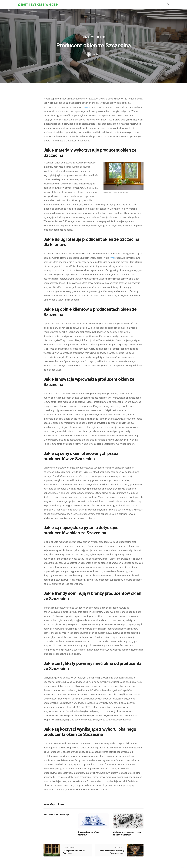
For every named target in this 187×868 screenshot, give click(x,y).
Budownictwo (88, 37)
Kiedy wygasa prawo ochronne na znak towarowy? (127, 834)
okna (88, 107)
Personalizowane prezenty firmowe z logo (111, 852)
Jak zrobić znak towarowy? (56, 814)
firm (112, 258)
